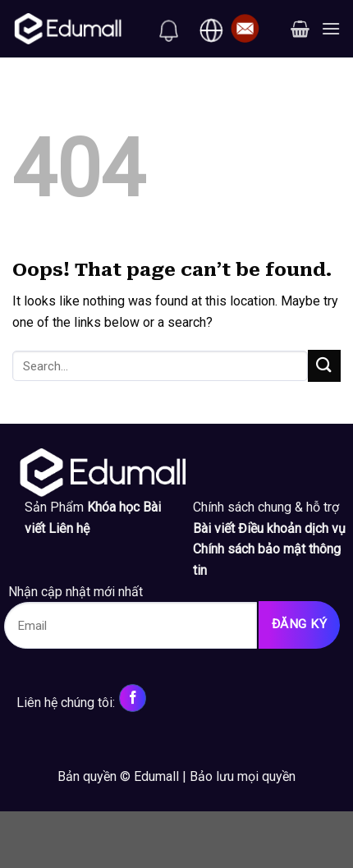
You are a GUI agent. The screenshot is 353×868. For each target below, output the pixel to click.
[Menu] (331, 28)
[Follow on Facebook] (133, 698)
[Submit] (324, 366)
